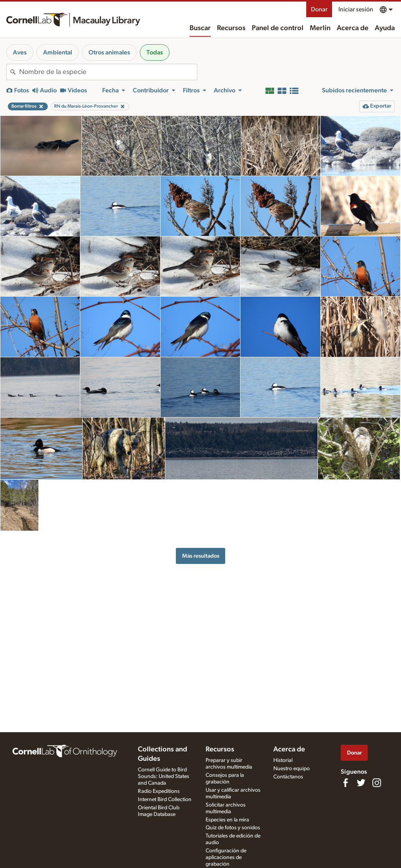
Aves (20, 52)
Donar (319, 9)
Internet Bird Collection (165, 800)
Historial (283, 760)
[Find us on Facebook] (345, 783)
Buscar (200, 28)
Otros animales (109, 52)
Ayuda (385, 28)
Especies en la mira (227, 820)
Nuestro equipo (292, 769)
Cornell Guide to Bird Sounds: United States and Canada (163, 776)
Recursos (231, 28)
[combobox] (108, 72)
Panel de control (278, 28)
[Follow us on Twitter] (361, 783)
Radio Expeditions (159, 791)
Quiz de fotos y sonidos (233, 828)
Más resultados (201, 556)
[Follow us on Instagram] (377, 783)
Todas (155, 52)
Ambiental (58, 52)
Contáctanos (288, 777)
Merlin (320, 28)
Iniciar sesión (356, 9)
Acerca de (353, 28)
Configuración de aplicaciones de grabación (226, 857)
